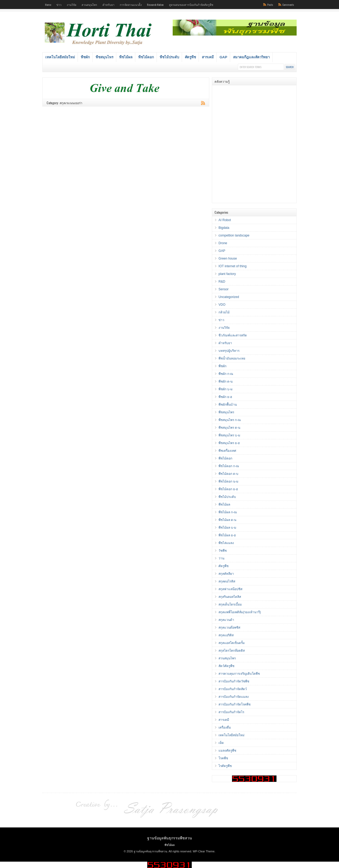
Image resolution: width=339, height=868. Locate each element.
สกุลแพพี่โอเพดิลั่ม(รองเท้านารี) (240, 612)
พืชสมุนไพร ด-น (229, 428)
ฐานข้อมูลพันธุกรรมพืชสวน (170, 838)
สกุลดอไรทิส (227, 581)
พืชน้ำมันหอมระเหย (232, 358)
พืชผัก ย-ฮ (225, 397)
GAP (223, 57)
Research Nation (155, 5)
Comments (288, 5)
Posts (270, 5)
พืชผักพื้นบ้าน (228, 405)
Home (48, 5)
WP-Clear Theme (204, 851)
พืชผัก (85, 57)
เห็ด (221, 743)
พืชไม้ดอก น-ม (228, 481)
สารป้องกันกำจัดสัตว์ (233, 689)
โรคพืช (223, 758)
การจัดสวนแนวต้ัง (131, 5)
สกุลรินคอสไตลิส (230, 597)
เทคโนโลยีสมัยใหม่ (60, 57)
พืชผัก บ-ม (226, 389)
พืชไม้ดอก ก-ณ (229, 466)
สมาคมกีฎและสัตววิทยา (251, 57)
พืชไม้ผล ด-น (227, 520)
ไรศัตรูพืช (225, 766)
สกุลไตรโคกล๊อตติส (232, 651)
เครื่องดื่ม (225, 727)
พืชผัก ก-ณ (226, 374)
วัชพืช (223, 551)
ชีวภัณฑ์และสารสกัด (233, 335)
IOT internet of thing (233, 266)
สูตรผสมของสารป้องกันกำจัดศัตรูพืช (191, 5)
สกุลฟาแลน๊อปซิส (230, 589)
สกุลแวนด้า (226, 620)
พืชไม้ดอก (146, 57)
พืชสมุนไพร (104, 57)
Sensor (224, 289)
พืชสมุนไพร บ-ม (229, 435)
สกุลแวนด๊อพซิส (229, 628)
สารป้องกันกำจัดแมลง (234, 697)
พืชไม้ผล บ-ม (227, 528)
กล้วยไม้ (224, 312)
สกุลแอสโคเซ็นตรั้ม (232, 643)
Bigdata (224, 228)
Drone (223, 243)
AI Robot (225, 220)
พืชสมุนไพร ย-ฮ (229, 443)
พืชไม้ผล (126, 57)
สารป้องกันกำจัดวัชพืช (234, 681)
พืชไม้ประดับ (169, 57)
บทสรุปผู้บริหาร (229, 351)
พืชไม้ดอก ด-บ (228, 474)
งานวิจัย (72, 5)
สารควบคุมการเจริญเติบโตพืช (239, 674)
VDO (222, 305)
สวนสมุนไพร (89, 5)
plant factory (227, 274)
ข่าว (59, 5)
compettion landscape (234, 235)
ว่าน (221, 558)
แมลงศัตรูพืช (227, 751)
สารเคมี (208, 57)
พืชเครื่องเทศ (227, 451)
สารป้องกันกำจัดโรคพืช (235, 704)
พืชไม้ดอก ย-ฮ (228, 489)
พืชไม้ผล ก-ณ (228, 512)
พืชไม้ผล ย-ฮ (227, 535)
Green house (228, 258)
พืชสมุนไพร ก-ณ (230, 420)
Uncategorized (229, 297)
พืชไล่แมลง (226, 543)
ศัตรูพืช (190, 57)
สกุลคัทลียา (226, 574)
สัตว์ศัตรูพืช (226, 666)
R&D (222, 282)
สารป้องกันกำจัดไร (231, 712)
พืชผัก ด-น (226, 382)
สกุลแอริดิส (226, 635)
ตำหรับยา (108, 5)
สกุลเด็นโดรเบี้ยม (230, 604)
